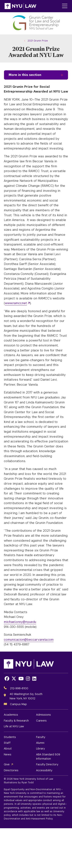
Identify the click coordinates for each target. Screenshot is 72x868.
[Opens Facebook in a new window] (7, 679)
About (8, 749)
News (8, 754)
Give (7, 764)
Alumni (40, 743)
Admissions (43, 715)
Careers (41, 721)
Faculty (41, 737)
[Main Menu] (65, 6)
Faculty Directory (47, 764)
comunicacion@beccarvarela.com (29, 640)
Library (41, 749)
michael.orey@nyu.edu (20, 622)
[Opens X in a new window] (14, 679)
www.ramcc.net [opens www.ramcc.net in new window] (16, 303)
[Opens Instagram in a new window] (28, 679)
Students (10, 737)
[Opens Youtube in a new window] (21, 679)
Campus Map (18, 704)
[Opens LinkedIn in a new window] (34, 679)
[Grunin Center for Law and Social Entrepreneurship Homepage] (36, 23)
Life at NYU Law (14, 726)
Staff (7, 743)
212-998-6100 (19, 688)
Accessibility (44, 770)
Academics (11, 715)
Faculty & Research (16, 721)
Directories (11, 770)
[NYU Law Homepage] (20, 6)
